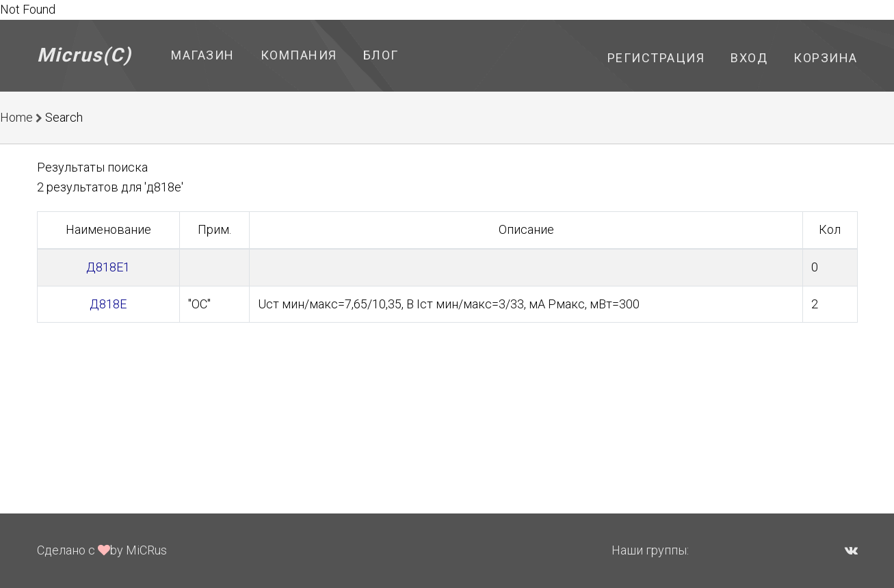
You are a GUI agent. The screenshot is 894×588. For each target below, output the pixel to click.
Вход (749, 58)
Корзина (826, 58)
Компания (299, 55)
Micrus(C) (84, 55)
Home (16, 117)
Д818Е (108, 304)
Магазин (203, 55)
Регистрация (656, 58)
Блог (381, 55)
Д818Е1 (108, 267)
